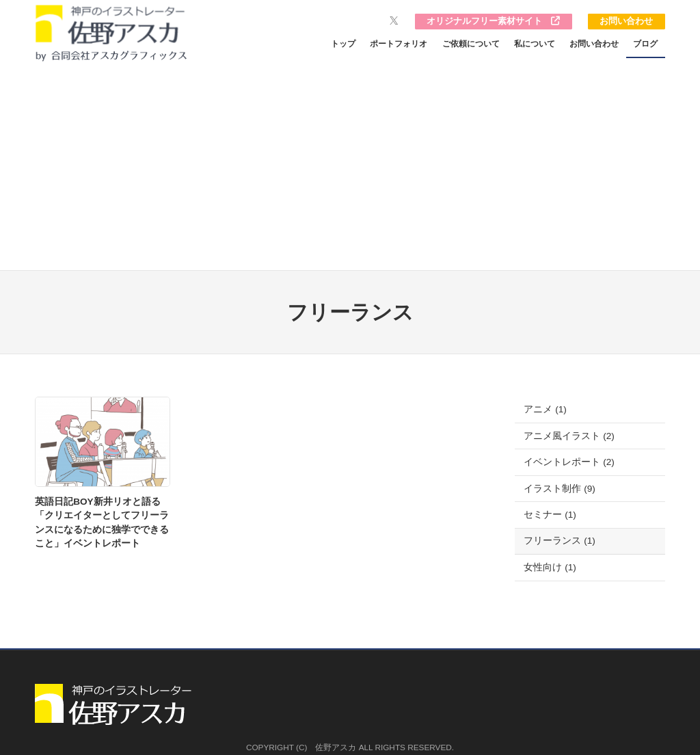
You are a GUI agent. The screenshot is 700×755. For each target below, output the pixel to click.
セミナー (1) (550, 515)
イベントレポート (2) (569, 462)
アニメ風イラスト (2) (569, 436)
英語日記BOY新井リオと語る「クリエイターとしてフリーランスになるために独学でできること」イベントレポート (102, 522)
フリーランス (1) (559, 541)
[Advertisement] (350, 168)
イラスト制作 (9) (559, 489)
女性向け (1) (550, 567)
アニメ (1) (545, 409)
